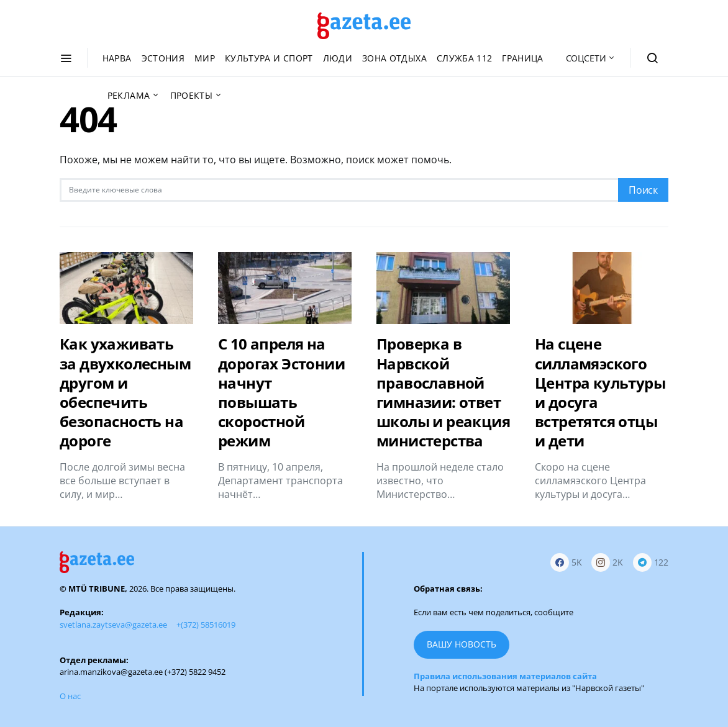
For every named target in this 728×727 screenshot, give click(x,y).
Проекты (191, 95)
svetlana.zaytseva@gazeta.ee (113, 625)
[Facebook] (566, 562)
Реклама (129, 95)
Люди (338, 58)
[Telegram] (651, 562)
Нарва (117, 58)
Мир (205, 58)
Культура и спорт (269, 58)
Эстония (163, 58)
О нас (70, 696)
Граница (522, 58)
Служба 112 (465, 58)
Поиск (643, 190)
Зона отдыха (394, 58)
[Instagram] (607, 562)
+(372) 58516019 (206, 625)
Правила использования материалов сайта (505, 676)
